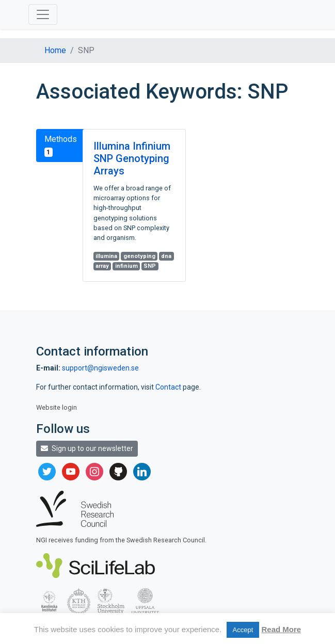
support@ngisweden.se (100, 368)
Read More (281, 629)
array (102, 266)
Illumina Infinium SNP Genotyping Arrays (132, 158)
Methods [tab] (61, 146)
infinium (126, 266)
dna (166, 256)
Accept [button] (243, 630)
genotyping (139, 256)
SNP (150, 266)
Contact (169, 387)
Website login (57, 407)
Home (55, 50)
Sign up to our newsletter (87, 448)
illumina (106, 256)
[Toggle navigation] (43, 14)
